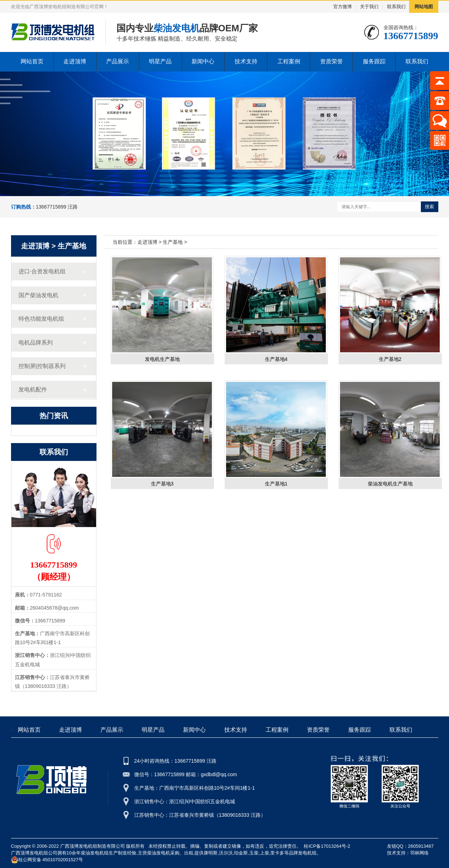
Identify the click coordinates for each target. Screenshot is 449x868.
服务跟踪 (374, 61)
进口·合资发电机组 (42, 271)
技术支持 (246, 61)
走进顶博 (75, 61)
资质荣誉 (331, 61)
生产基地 (72, 246)
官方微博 (343, 7)
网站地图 (424, 7)
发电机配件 (33, 390)
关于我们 (369, 7)
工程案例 (289, 61)
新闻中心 (203, 61)
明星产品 (160, 61)
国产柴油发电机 (38, 295)
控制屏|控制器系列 (42, 366)
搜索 (429, 207)
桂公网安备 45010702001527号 (47, 860)
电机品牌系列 (36, 343)
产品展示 (118, 61)
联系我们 (396, 7)
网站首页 (32, 61)
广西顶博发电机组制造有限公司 (93, 846)
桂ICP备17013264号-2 (327, 846)
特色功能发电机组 (41, 319)
